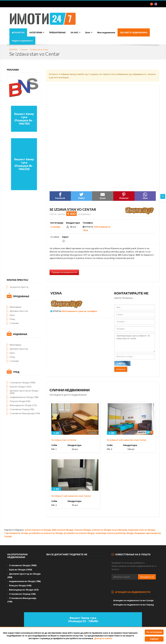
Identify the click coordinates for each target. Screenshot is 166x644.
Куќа (12, 315)
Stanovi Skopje (83, 530)
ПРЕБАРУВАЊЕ (57, 32)
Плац (12, 319)
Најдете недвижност (22, 41)
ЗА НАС (75, 32)
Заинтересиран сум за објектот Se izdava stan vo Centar (135, 343)
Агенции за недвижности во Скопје (133, 600)
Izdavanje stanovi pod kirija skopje (115, 533)
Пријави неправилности (64, 272)
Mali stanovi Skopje (63, 530)
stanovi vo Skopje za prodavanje (110, 530)
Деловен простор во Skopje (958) (24, 392)
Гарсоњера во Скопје (16, 533)
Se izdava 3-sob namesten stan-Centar (127, 440)
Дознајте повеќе (103, 638)
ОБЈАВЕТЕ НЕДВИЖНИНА (134, 32)
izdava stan (59, 248)
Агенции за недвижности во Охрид (134, 605)
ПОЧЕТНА (18, 32)
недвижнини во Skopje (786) (24, 397)
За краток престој (19, 287)
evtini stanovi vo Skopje (38, 530)
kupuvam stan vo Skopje (142, 530)
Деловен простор (19, 311)
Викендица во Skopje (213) (23, 405)
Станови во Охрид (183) (22, 409)
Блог (89, 32)
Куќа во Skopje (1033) (20, 387)
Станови (24, 49)
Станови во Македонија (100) (25, 413)
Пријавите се (147, 577)
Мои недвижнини (106, 32)
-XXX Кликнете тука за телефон (79, 311)
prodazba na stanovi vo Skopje (46, 533)
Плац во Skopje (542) (20, 401)
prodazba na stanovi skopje (79, 533)
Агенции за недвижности (131, 592)
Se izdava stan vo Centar (39, 49)
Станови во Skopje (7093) (22, 383)
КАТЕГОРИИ (37, 32)
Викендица (15, 307)
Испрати (121, 369)
